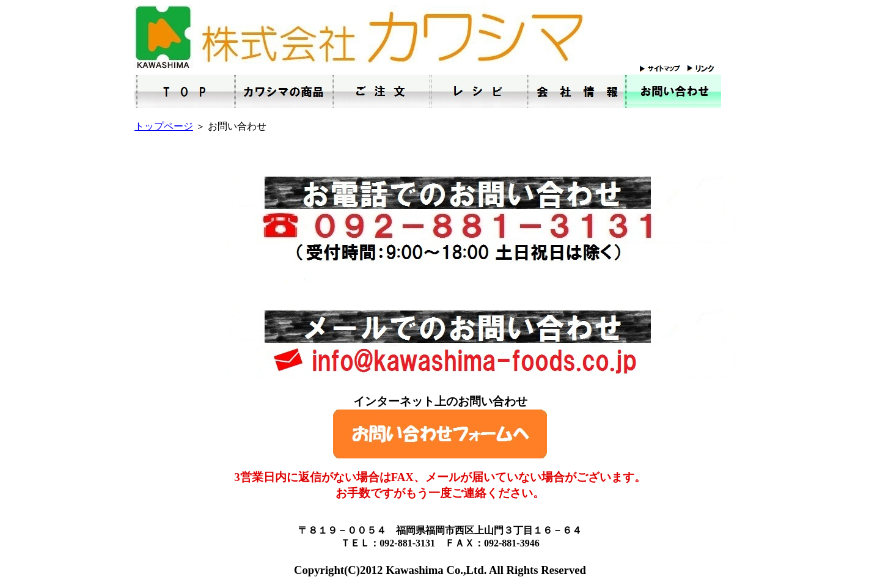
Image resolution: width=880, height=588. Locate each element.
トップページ (164, 126)
